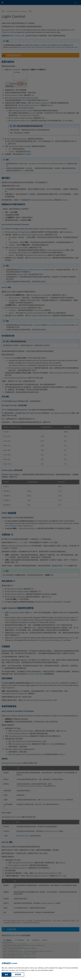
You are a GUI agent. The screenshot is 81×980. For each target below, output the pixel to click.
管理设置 (18, 975)
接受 (6, 975)
